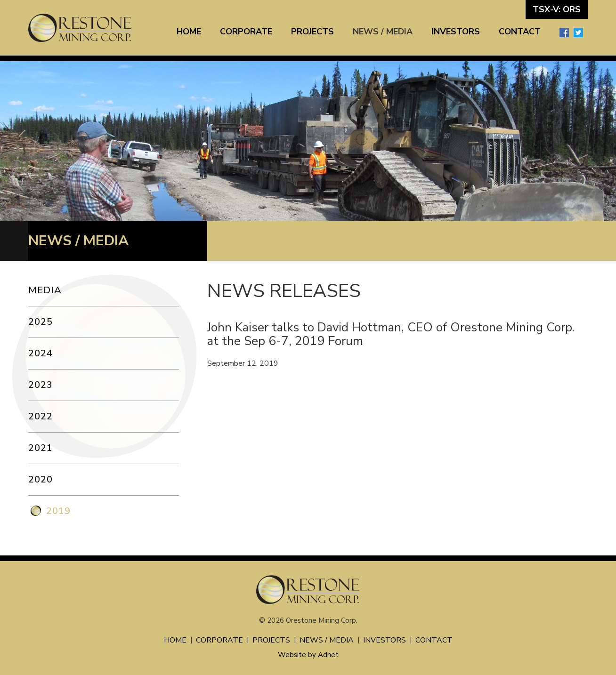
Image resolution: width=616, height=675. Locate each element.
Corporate (246, 32)
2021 (41, 448)
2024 (41, 353)
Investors (456, 32)
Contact (520, 32)
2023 (41, 385)
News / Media (383, 32)
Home (189, 32)
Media (45, 290)
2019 (58, 511)
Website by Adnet (308, 655)
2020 (41, 479)
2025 (41, 322)
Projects (312, 32)
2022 (41, 416)
